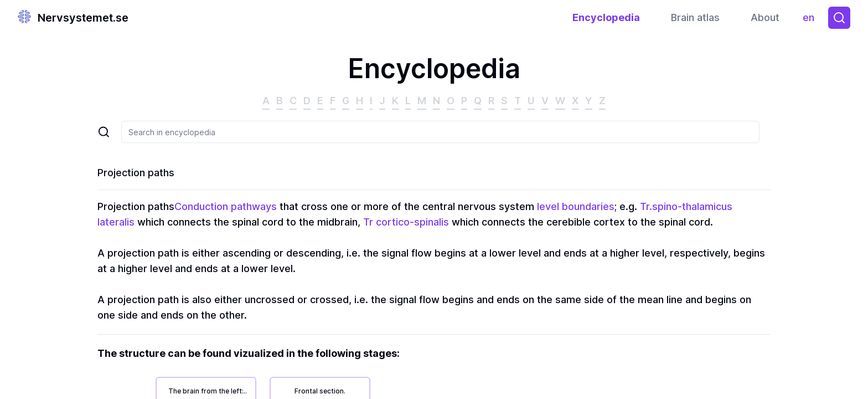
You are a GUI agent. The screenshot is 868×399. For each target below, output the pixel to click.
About (765, 17)
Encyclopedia (606, 17)
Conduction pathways (226, 206)
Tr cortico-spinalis (406, 222)
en (811, 20)
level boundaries (576, 206)
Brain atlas (695, 17)
